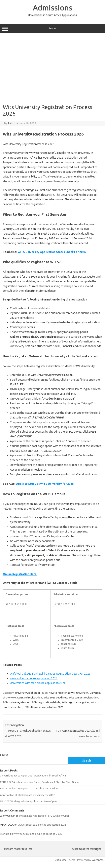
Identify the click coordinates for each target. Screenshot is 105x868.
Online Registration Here (20, 574)
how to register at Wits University (68, 693)
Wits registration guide (75, 702)
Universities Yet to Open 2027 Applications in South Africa (33, 775)
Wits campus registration (84, 697)
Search (4, 755)
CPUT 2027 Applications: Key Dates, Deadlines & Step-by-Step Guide (39, 782)
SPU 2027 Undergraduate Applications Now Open (28, 801)
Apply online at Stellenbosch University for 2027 (27, 795)
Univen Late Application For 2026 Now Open (44, 816)
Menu (52, 29)
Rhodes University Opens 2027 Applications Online (29, 788)
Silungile (5, 834)
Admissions (52, 8)
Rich (11, 123)
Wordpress (98, 860)
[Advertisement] (52, 67)
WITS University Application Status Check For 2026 (52, 252)
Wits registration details (46, 702)
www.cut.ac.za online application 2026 (34, 678)
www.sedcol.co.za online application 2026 (42, 825)
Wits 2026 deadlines (55, 697)
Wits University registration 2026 (44, 707)
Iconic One (61, 860)
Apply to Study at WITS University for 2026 (45, 484)
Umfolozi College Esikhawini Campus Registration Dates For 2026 (50, 674)
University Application (28, 693)
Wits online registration (17, 702)
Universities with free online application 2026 (38, 683)
